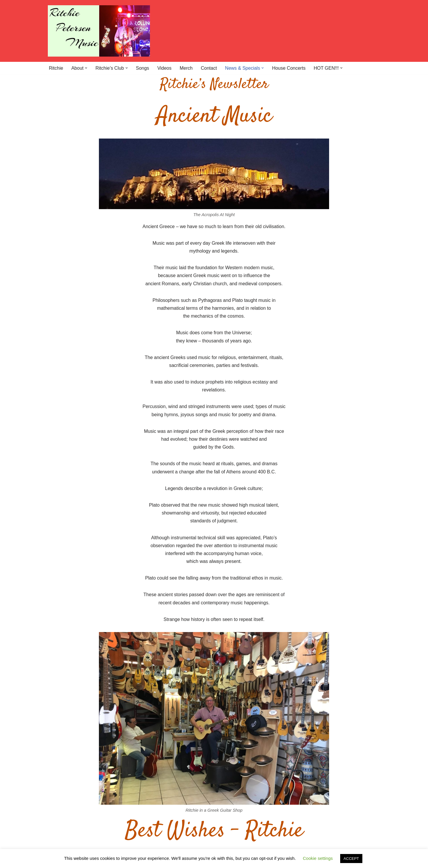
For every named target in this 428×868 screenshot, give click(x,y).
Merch (186, 68)
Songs (143, 68)
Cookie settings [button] (318, 858)
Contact (209, 68)
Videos (164, 68)
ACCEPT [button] (351, 859)
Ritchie (56, 68)
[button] (86, 68)
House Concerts (289, 68)
